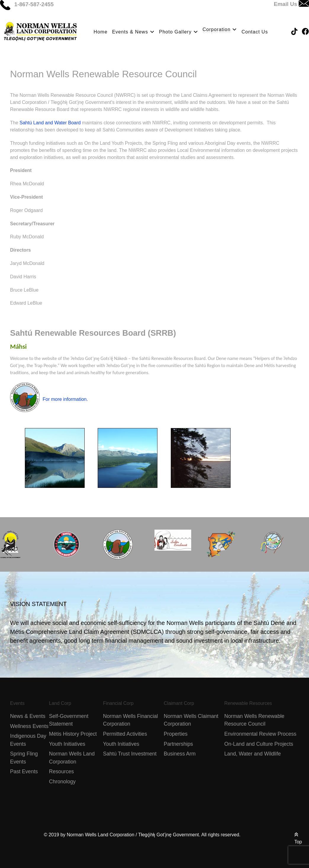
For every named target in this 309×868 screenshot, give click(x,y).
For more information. (65, 399)
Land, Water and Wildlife (253, 754)
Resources (62, 771)
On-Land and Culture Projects (259, 744)
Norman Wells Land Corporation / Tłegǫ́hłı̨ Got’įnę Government (133, 835)
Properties (176, 734)
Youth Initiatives (67, 744)
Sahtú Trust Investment (130, 754)
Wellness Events (29, 726)
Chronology (62, 782)
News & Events (28, 716)
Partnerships (178, 744)
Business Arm (180, 754)
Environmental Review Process (260, 734)
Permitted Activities (125, 734)
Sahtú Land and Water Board (50, 123)
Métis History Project (73, 734)
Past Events (24, 771)
